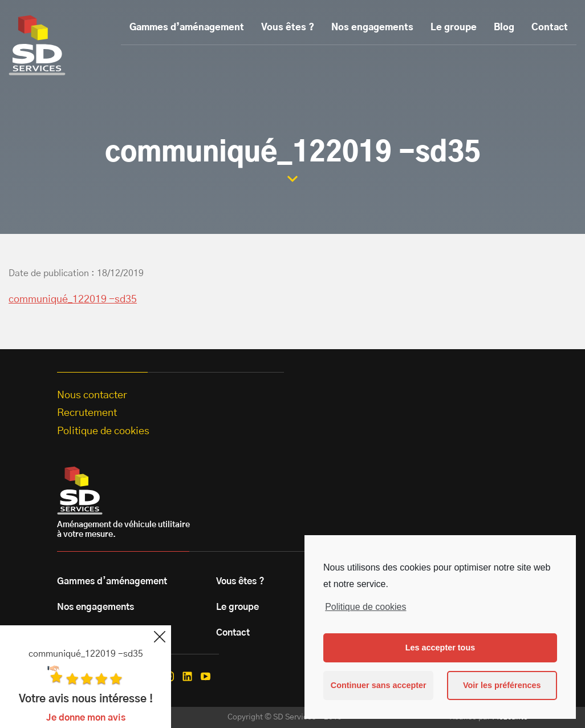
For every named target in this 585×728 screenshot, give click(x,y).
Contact (550, 27)
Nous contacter (92, 395)
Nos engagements (372, 27)
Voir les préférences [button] (502, 685)
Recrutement (87, 413)
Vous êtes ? (288, 27)
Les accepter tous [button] (440, 648)
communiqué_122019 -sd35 (73, 300)
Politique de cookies (365, 607)
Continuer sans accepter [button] (379, 685)
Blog (504, 27)
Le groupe (454, 27)
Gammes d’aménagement (187, 27)
